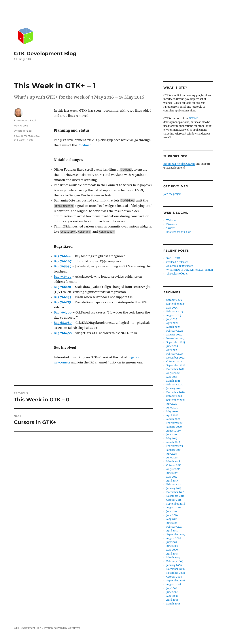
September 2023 (176, 342)
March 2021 (173, 381)
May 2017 (172, 477)
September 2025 (176, 304)
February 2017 (175, 485)
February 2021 (175, 385)
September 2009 (176, 534)
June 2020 (172, 408)
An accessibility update (180, 266)
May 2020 (172, 411)
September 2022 (176, 365)
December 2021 (175, 369)
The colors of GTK (177, 274)
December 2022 (175, 358)
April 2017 (172, 481)
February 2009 (175, 561)
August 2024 (174, 315)
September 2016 (176, 504)
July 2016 (172, 511)
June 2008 (172, 592)
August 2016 (174, 508)
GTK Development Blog (45, 53)
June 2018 (172, 458)
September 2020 (176, 400)
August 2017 (173, 469)
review (35, 136)
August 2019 (174, 431)
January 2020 (174, 427)
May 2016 (172, 519)
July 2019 (172, 435)
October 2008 (174, 577)
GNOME (194, 118)
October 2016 (174, 500)
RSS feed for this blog (179, 232)
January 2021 (174, 388)
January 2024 (174, 335)
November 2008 (176, 573)
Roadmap (85, 145)
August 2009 (174, 538)
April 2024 (172, 323)
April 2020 (172, 415)
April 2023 (172, 350)
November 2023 (175, 338)
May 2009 (172, 550)
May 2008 (172, 596)
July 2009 (172, 542)
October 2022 (174, 362)
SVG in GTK (173, 258)
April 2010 (172, 531)
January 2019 (174, 450)
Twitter (171, 228)
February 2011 (174, 527)
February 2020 (175, 423)
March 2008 (173, 604)
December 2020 (175, 392)
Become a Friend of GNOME (179, 164)
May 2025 (172, 308)
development (22, 136)
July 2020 (172, 404)
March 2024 (173, 327)
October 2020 (174, 396)
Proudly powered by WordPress (62, 628)
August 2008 (174, 584)
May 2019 (172, 438)
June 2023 (172, 346)
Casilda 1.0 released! (178, 262)
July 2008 (172, 588)
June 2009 (172, 546)
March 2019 (173, 442)
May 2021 (172, 377)
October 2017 (174, 465)
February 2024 (175, 331)
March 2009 (173, 558)
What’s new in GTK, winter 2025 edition (190, 270)
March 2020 (173, 419)
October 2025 (174, 300)
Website (171, 220)
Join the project (172, 194)
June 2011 (172, 523)
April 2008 (172, 600)
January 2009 (174, 565)
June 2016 (172, 515)
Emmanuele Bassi (25, 120)
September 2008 (176, 581)
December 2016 (175, 492)
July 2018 (172, 454)
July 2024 (172, 319)
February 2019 (175, 446)
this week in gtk (23, 140)
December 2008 (175, 569)
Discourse (172, 224)
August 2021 (173, 373)
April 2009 (172, 554)
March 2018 (173, 461)
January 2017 (174, 488)
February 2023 (175, 354)
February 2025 (175, 312)
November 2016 (175, 496)
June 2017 (172, 473)
